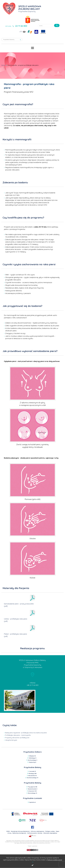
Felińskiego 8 (33, 758)
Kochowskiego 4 (32, 760)
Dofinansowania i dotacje (35, 833)
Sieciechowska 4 (33, 789)
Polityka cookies (50, 831)
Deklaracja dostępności (19, 833)
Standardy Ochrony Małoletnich (20, 831)
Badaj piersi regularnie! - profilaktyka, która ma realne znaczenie (26, 733)
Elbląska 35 (32, 756)
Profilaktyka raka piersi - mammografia (18, 735)
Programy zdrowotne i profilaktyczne (17, 738)
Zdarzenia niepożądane (50, 833)
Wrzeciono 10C (33, 791)
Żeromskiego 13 (32, 793)
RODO (8, 831)
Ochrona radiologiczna (37, 831)
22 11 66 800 (21, 26)
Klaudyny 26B (32, 773)
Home (3, 65)
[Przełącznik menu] (32, 48)
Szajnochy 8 (33, 762)
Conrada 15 (32, 771)
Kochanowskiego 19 (33, 778)
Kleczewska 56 (32, 776)
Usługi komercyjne (11, 740)
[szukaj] (57, 25)
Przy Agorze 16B (32, 787)
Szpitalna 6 (33, 802)
